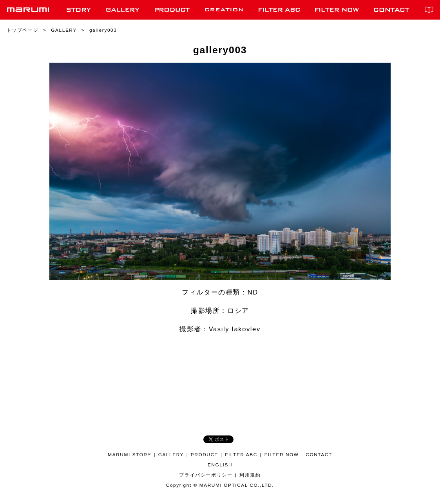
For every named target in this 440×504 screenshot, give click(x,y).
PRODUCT (205, 455)
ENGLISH (220, 465)
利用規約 (250, 475)
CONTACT (319, 455)
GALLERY (171, 455)
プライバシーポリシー (206, 475)
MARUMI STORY (129, 455)
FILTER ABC (241, 455)
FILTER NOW (282, 455)
